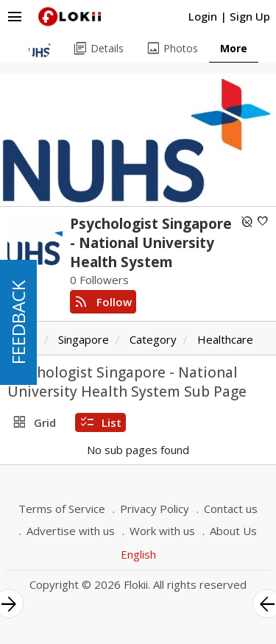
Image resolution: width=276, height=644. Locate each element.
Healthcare (225, 339)
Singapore (84, 339)
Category (153, 339)
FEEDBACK (18, 322)
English (138, 554)
